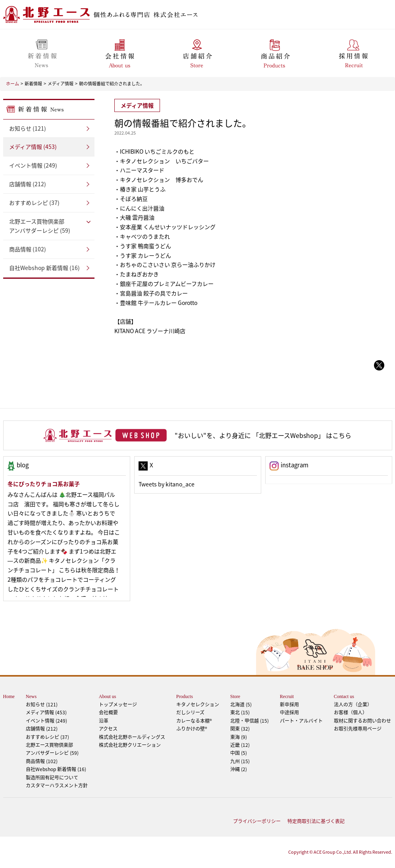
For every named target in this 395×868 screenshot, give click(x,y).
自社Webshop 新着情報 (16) (44, 268)
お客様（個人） (351, 712)
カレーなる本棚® (194, 721)
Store (235, 696)
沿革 (104, 721)
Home (9, 696)
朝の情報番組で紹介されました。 (112, 84)
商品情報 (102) (28, 249)
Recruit (287, 696)
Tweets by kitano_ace (167, 484)
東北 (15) (240, 712)
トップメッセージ (118, 704)
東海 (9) (239, 737)
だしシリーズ (190, 712)
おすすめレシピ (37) (34, 203)
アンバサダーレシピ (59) (49, 226)
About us (108, 696)
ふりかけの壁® (192, 729)
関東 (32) (240, 729)
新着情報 (33, 84)
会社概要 (108, 712)
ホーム (13, 84)
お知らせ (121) (28, 128)
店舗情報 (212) (28, 184)
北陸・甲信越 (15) (250, 721)
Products (185, 696)
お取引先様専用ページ (358, 729)
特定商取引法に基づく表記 (316, 821)
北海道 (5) (241, 704)
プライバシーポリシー (257, 821)
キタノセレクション (198, 704)
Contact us (344, 696)
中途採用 (289, 712)
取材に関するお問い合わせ (362, 721)
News (31, 696)
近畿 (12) (240, 745)
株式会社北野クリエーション (130, 745)
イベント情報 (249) (33, 165)
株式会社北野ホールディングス (132, 737)
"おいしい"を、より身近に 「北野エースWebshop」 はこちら (263, 435)
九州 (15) (240, 761)
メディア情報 (61, 84)
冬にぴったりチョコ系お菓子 (44, 484)
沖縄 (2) (239, 769)
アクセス (108, 729)
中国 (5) (239, 753)
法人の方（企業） (353, 704)
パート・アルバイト (301, 721)
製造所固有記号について (52, 777)
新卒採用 (289, 704)
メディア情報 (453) (33, 147)
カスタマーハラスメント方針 (57, 785)
